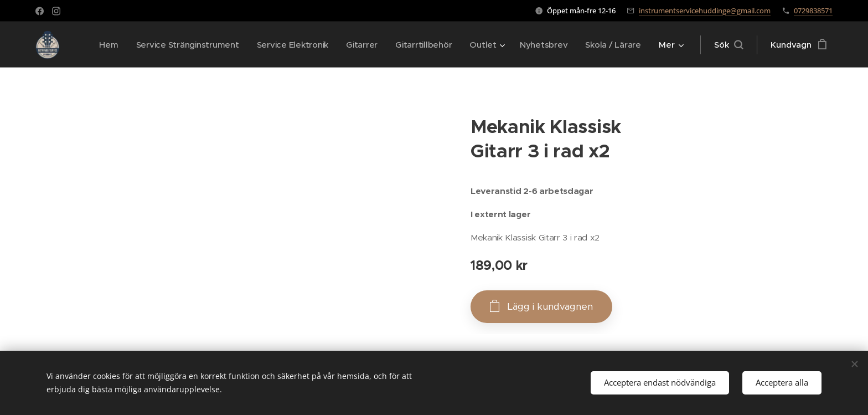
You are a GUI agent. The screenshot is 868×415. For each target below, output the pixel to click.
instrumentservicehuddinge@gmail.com (705, 11)
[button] (728, 45)
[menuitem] (174, 45)
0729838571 (813, 11)
